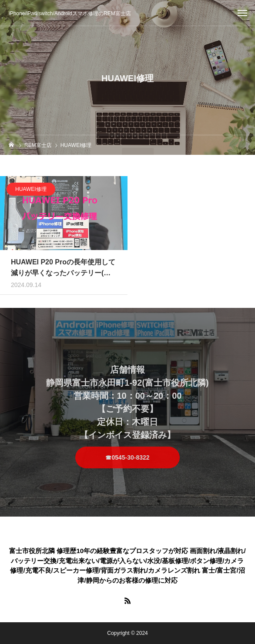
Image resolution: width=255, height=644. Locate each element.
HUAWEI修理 (31, 192)
